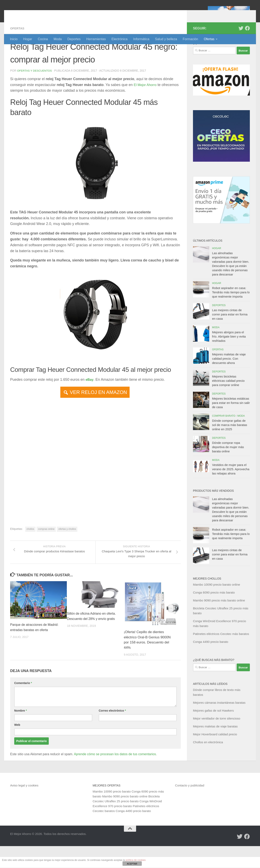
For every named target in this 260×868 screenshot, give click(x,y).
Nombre (21, 732)
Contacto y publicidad (190, 807)
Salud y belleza (166, 39)
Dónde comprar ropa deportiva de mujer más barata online (228, 469)
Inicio (14, 39)
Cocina (43, 39)
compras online (46, 551)
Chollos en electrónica (208, 764)
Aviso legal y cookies (24, 807)
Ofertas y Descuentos (35, 93)
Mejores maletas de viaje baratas (215, 748)
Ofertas (209, 39)
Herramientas (96, 39)
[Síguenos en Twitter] (241, 50)
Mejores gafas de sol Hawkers (213, 732)
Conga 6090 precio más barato (214, 614)
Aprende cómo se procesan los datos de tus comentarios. (115, 776)
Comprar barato (224, 438)
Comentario (23, 705)
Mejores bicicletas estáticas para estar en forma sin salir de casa (231, 425)
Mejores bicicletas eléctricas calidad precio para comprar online (228, 403)
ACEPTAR (132, 864)
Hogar (28, 39)
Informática (141, 39)
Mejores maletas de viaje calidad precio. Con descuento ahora (229, 380)
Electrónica (120, 39)
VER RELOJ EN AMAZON (98, 414)
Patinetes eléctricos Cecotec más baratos (221, 656)
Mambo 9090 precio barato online (125, 818)
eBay (90, 401)
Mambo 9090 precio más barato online (219, 622)
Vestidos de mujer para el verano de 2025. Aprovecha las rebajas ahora (231, 491)
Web (17, 747)
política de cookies (136, 860)
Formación (191, 39)
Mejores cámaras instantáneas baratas (219, 724)
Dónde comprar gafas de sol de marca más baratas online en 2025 (230, 447)
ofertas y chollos (67, 551)
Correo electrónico (112, 732)
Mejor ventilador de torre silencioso (217, 740)
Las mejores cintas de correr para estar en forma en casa (230, 336)
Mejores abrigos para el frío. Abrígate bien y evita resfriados (229, 358)
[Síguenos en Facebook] (247, 50)
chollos (30, 551)
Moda (58, 39)
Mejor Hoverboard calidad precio (215, 756)
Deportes (74, 39)
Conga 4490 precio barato (211, 664)
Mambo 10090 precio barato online (217, 606)
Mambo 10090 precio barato (112, 813)
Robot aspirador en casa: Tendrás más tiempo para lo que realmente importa (231, 314)
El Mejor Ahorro (41, 14)
